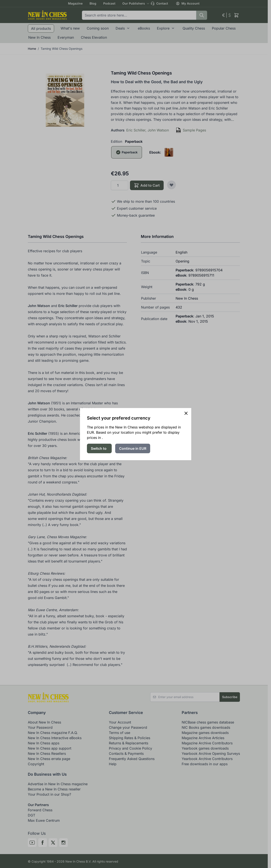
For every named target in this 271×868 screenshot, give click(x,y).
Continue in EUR (133, 448)
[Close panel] (186, 413)
